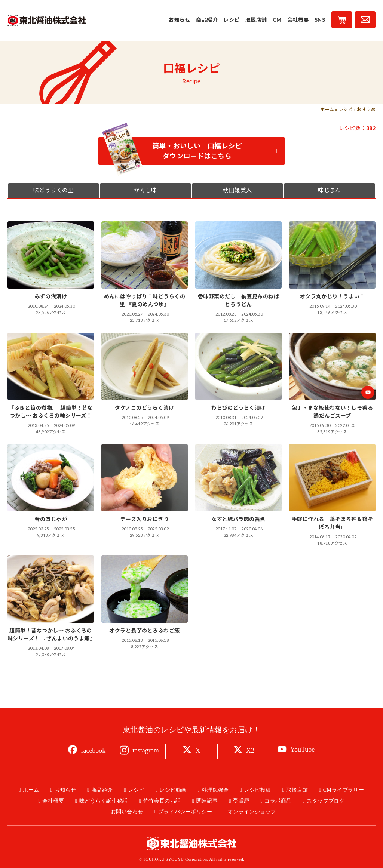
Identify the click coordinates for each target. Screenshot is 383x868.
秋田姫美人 (237, 190)
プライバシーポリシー (185, 812)
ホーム (327, 109)
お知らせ (65, 790)
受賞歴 (241, 801)
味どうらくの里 (53, 190)
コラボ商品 (278, 801)
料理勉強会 (215, 790)
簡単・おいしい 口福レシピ (190, 151)
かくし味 (145, 190)
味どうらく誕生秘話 (104, 801)
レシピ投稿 (257, 790)
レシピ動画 (173, 790)
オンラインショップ (252, 812)
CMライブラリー (344, 790)
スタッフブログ (326, 801)
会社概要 (53, 801)
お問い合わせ (127, 812)
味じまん (330, 190)
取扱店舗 (297, 790)
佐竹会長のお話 (162, 801)
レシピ (345, 109)
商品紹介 (102, 790)
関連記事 (207, 801)
